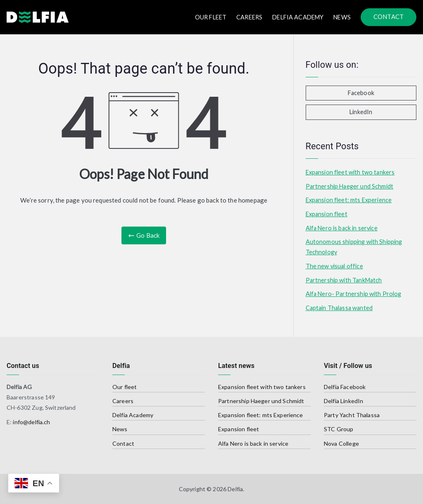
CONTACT (389, 17)
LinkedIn (361, 112)
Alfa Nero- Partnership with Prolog (354, 294)
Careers (249, 17)
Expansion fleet (327, 214)
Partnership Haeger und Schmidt (350, 186)
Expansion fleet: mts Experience (349, 200)
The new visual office (334, 266)
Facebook (361, 93)
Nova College (341, 443)
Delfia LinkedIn (343, 401)
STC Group (339, 429)
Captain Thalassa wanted (339, 308)
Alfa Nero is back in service (342, 228)
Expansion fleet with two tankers (350, 172)
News (342, 17)
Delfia (235, 489)
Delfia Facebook (345, 387)
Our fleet (125, 387)
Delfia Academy (298, 17)
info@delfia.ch (31, 422)
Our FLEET (211, 17)
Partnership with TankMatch (344, 280)
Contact (123, 443)
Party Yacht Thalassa (352, 415)
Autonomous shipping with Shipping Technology (354, 247)
